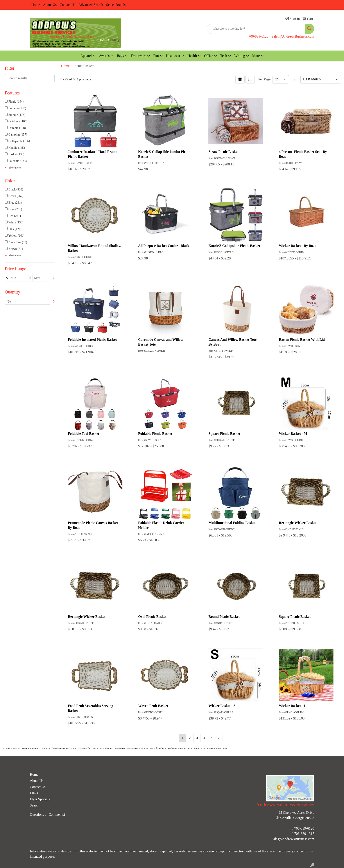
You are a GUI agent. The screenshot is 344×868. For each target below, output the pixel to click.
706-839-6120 (259, 36)
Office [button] (209, 56)
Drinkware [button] (138, 56)
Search (35, 805)
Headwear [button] (173, 56)
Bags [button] (120, 56)
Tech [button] (224, 56)
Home (36, 5)
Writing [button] (240, 56)
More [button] (256, 56)
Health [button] (192, 56)
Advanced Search (91, 5)
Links (34, 793)
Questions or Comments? (48, 815)
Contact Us (68, 5)
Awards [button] (104, 56)
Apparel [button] (86, 56)
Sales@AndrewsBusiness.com (293, 36)
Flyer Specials (40, 799)
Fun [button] (156, 56)
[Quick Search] (256, 29)
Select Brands (116, 5)
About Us (50, 5)
